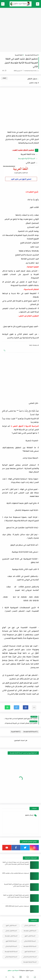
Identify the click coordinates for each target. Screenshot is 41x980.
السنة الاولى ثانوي (30, 936)
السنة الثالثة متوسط (30, 947)
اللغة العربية (19, 55)
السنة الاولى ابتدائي (11, 931)
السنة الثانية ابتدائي (11, 947)
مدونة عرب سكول (13, 971)
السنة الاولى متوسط (11, 936)
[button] (26, 707)
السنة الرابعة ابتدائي (11, 957)
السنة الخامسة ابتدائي (30, 957)
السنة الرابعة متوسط (30, 962)
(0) (4, 71)
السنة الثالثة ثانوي (11, 941)
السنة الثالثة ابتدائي (30, 941)
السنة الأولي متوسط (30, 931)
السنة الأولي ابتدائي (30, 926)
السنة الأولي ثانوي (11, 926)
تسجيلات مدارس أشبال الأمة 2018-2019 (17, 906)
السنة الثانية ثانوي (30, 952)
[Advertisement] (20, 30)
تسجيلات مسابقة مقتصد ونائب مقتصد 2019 (16, 873)
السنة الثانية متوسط (31, 55)
